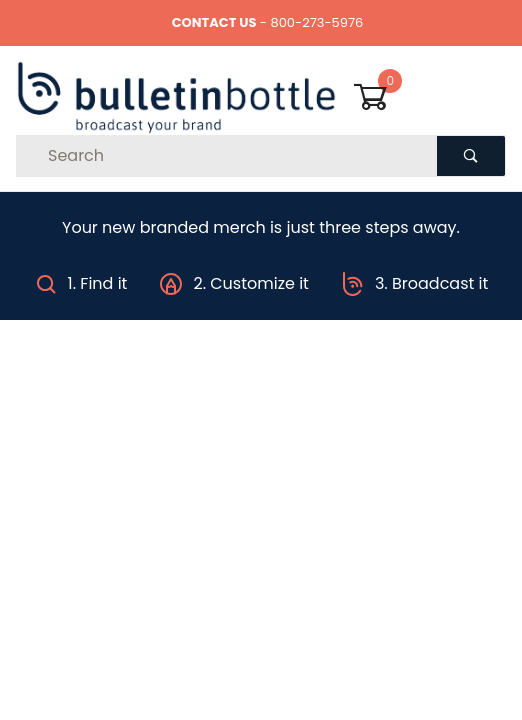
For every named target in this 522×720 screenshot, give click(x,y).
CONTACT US (214, 22)
